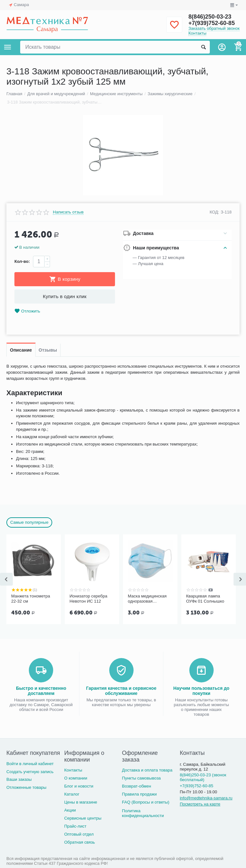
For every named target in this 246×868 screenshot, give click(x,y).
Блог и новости (79, 786)
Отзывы (48, 350)
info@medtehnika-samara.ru (206, 798)
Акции (70, 810)
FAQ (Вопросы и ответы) (146, 802)
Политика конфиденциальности (143, 813)
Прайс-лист (75, 826)
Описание (21, 350)
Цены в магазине (81, 802)
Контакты (197, 33)
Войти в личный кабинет (30, 764)
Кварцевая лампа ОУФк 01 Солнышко (205, 599)
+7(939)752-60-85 (212, 23)
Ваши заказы (19, 779)
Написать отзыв (68, 212)
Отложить (27, 311)
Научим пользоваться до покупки (201, 691)
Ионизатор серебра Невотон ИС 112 (88, 599)
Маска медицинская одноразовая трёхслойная (147, 599)
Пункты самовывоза (141, 778)
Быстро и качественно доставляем (41, 691)
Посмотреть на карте (200, 804)
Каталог (72, 794)
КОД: (214, 212)
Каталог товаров (8, 47)
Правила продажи (139, 794)
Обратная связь (79, 842)
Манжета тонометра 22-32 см (31, 599)
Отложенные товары (26, 787)
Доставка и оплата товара (147, 770)
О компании (76, 778)
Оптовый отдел (79, 834)
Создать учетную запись (30, 772)
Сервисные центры (83, 818)
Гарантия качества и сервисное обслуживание (121, 691)
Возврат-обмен (137, 786)
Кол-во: (22, 261)
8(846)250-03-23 (210, 17)
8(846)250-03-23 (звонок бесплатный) (203, 777)
